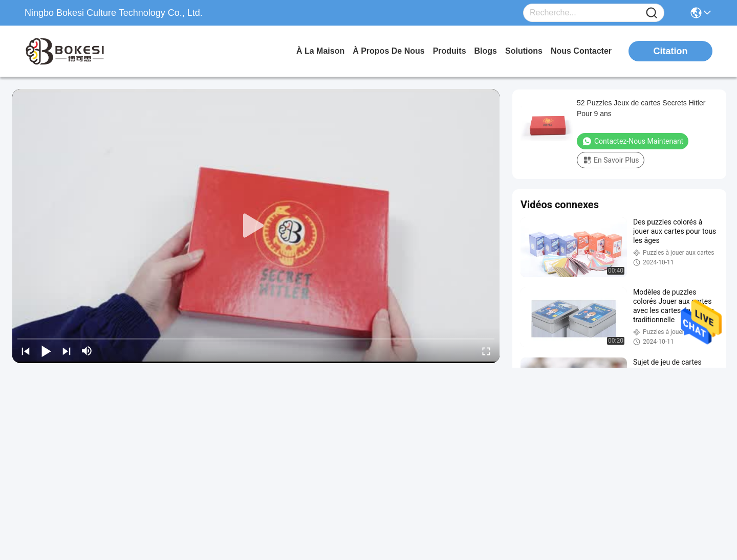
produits (450, 51)
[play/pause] (46, 351)
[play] (256, 226)
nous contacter (581, 51)
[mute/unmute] (87, 351)
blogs (486, 51)
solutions (524, 51)
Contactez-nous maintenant (633, 141)
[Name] (652, 13)
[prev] (26, 351)
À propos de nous (388, 51)
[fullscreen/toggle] (486, 351)
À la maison (320, 51)
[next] (67, 351)
